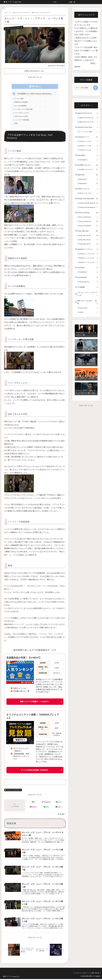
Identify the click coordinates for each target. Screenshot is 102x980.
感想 (16, 124)
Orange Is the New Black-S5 (13, 791)
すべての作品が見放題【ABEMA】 (35, 771)
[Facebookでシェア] (46, 803)
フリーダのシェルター (22, 113)
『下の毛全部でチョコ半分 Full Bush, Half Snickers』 (35, 94)
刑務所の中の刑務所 (21, 102)
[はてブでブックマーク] (59, 803)
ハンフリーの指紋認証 (22, 120)
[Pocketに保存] (33, 808)
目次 (34, 86)
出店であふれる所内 (21, 117)
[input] (85, 88)
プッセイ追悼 (19, 99)
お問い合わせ (95, 974)
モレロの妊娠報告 (21, 106)
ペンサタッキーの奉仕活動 (24, 110)
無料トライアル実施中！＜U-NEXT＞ (35, 702)
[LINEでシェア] (46, 808)
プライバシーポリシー (82, 974)
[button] (59, 808)
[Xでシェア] (33, 803)
